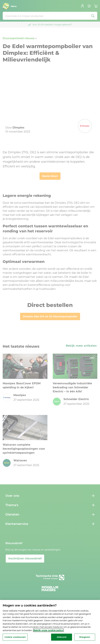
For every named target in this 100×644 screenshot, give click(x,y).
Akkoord (62, 637)
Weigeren (85, 637)
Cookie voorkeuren (15, 637)
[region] (50, 622)
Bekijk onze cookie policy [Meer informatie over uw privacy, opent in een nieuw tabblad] (48, 630)
